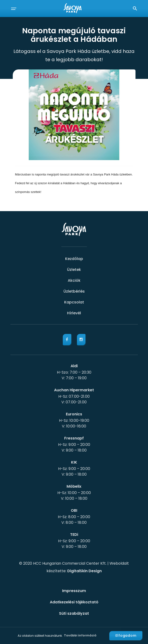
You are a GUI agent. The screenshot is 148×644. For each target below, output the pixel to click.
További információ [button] (80, 635)
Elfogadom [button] (126, 635)
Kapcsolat (74, 302)
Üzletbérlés (74, 291)
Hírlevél (74, 313)
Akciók (74, 280)
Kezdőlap (74, 259)
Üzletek (74, 270)
